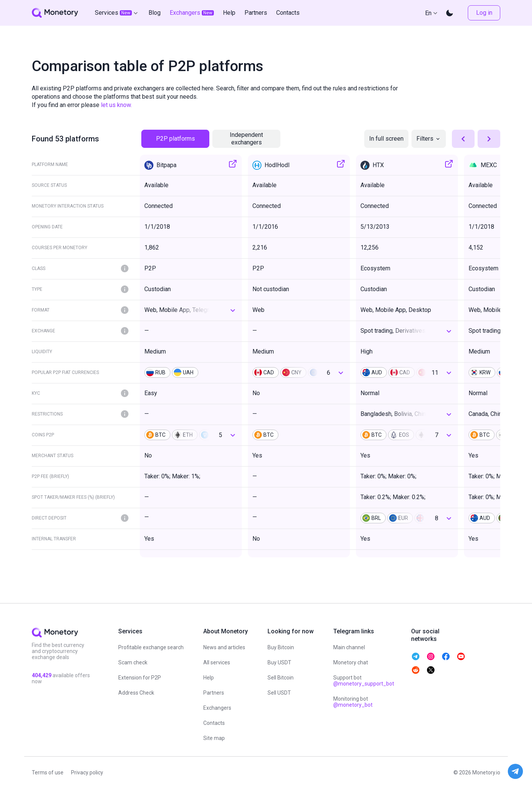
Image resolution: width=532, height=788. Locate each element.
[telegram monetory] (416, 656)
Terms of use (48, 772)
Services (117, 13)
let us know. (116, 105)
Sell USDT (279, 693)
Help (209, 678)
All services (217, 662)
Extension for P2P (140, 678)
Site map (214, 738)
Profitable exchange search (151, 647)
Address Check (136, 693)
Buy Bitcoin (281, 647)
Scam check (133, 662)
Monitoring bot (353, 702)
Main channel (349, 647)
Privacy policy (87, 772)
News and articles (224, 647)
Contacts (214, 723)
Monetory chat (351, 662)
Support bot (364, 681)
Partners (214, 693)
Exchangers (217, 708)
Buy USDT (279, 662)
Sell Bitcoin (281, 678)
